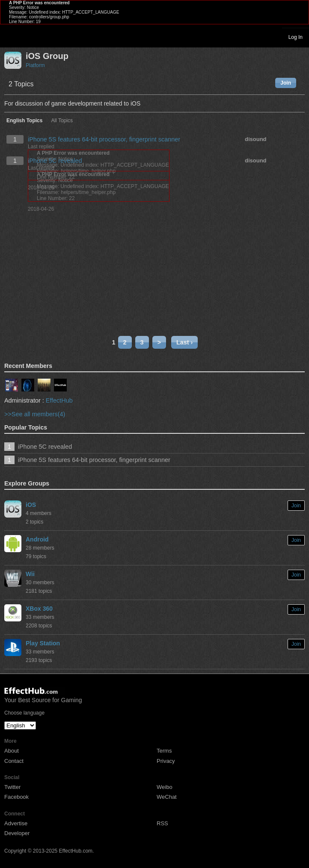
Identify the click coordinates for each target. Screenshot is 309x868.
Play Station (43, 643)
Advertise (16, 823)
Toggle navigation (10, 37)
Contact (14, 761)
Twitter (12, 787)
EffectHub (59, 400)
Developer (17, 833)
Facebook (16, 797)
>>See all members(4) (35, 414)
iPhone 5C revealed (55, 161)
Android (37, 539)
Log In (296, 37)
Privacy (166, 761)
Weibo (165, 787)
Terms (164, 751)
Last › (184, 342)
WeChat (167, 797)
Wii (30, 574)
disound (256, 139)
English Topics (24, 121)
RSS (162, 823)
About (12, 751)
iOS (31, 505)
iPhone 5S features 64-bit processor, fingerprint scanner (104, 139)
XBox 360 (39, 609)
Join (286, 83)
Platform (35, 65)
